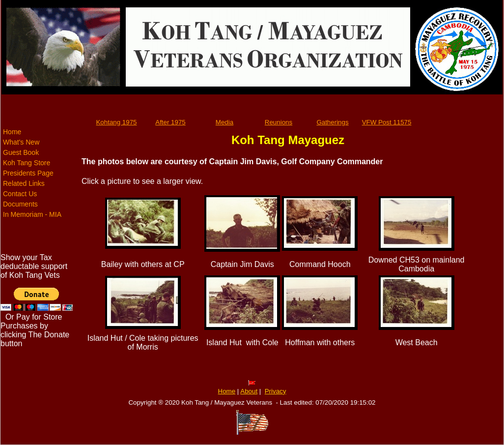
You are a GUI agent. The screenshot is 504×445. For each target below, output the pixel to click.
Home (12, 132)
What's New (21, 142)
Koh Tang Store (27, 163)
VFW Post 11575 (387, 122)
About (249, 391)
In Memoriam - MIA (32, 214)
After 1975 (170, 122)
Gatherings (332, 122)
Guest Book (21, 152)
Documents (20, 204)
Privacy (276, 391)
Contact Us (20, 194)
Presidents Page (28, 173)
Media (224, 122)
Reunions (279, 122)
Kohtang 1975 (116, 122)
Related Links (24, 183)
